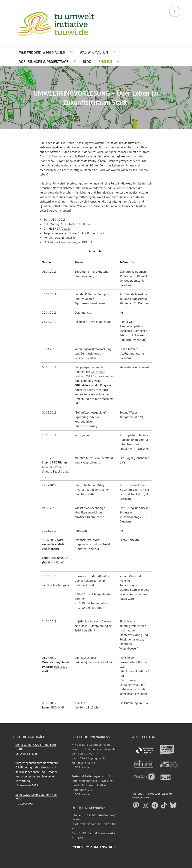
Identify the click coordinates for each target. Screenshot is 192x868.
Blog (87, 62)
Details (66, 228)
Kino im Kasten (52, 467)
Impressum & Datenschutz (94, 847)
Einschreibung (56, 585)
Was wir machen (94, 52)
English (105, 62)
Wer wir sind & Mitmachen (42, 52)
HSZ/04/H (57, 707)
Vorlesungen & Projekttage (44, 62)
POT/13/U (61, 667)
